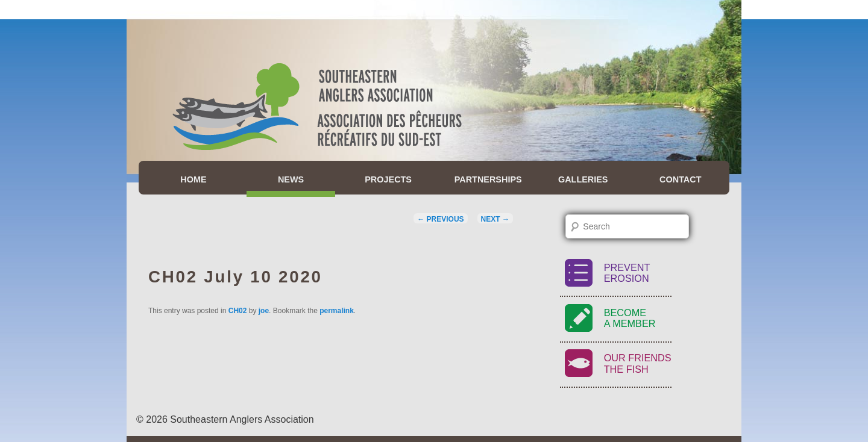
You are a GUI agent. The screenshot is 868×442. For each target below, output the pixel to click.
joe (264, 311)
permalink (337, 311)
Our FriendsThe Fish (638, 363)
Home (193, 179)
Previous (440, 219)
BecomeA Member (630, 318)
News (291, 179)
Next (495, 219)
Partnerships (488, 179)
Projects (388, 179)
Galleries (583, 179)
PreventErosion (627, 273)
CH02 (238, 311)
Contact (680, 179)
